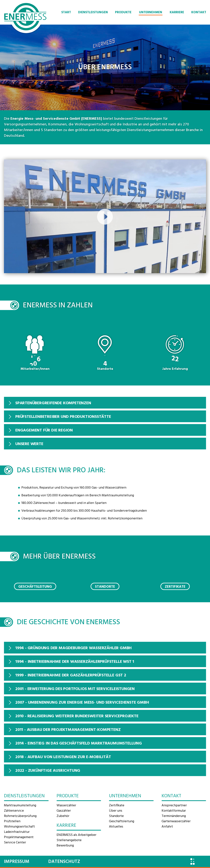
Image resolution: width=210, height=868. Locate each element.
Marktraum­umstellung (20, 805)
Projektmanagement (19, 837)
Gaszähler (64, 811)
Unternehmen (151, 12)
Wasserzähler (66, 805)
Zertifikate (175, 587)
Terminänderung (174, 816)
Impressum (17, 862)
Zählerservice (14, 811)
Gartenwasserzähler (176, 821)
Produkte (123, 12)
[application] (105, 216)
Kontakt (199, 12)
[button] (105, 216)
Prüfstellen (12, 821)
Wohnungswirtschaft (19, 827)
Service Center (15, 843)
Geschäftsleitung (35, 587)
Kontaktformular (174, 811)
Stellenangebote (69, 840)
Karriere (177, 12)
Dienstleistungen (93, 12)
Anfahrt (167, 827)
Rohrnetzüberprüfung (20, 816)
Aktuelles (116, 827)
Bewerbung (65, 846)
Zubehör (63, 816)
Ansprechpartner (174, 805)
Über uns (116, 811)
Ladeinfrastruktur (17, 832)
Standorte (105, 587)
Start (66, 12)
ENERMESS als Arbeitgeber (76, 835)
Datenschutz (64, 862)
